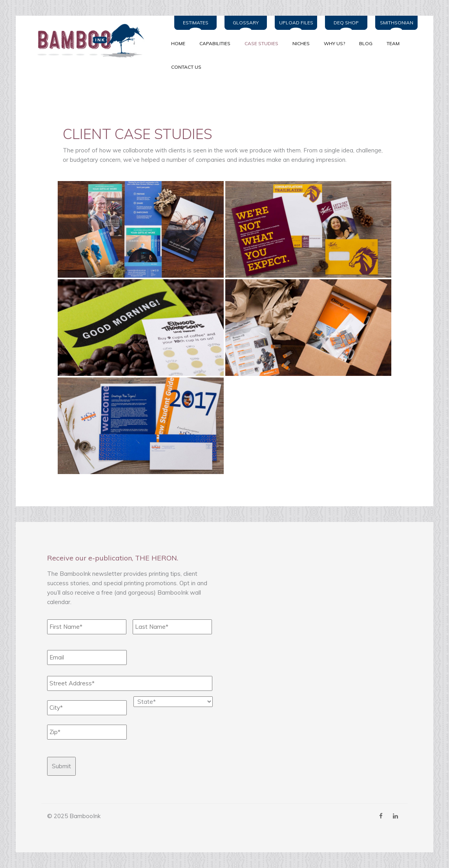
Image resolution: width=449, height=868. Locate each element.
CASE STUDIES (261, 43)
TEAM (393, 43)
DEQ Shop (346, 23)
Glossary (246, 23)
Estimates (196, 23)
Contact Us (186, 67)
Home (178, 43)
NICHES (301, 43)
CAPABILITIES (215, 43)
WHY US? (334, 43)
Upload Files (296, 23)
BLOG (366, 43)
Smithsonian (397, 23)
